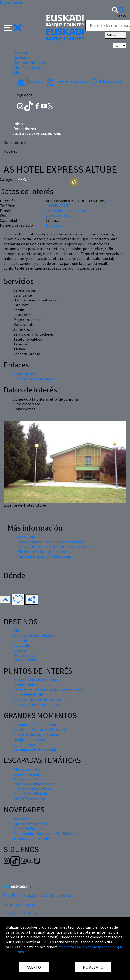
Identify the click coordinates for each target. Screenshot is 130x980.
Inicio (18, 124)
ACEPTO (34, 967)
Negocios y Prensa (23, 913)
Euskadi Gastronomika (32, 789)
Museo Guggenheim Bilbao (36, 680)
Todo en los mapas (66, 81)
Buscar (115, 35)
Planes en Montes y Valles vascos (45, 552)
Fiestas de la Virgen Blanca (36, 735)
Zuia (109, 201)
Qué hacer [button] (22, 58)
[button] (13, 27)
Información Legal (19, 904)
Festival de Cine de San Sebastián (41, 730)
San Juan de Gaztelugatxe (35, 635)
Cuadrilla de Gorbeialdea (34, 379)
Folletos (31, 81)
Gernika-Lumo (25, 660)
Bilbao (19, 631)
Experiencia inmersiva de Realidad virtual (47, 834)
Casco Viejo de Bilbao (31, 695)
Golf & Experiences (29, 799)
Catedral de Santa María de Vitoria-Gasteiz (49, 690)
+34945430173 (58, 206)
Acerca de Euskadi (28, 829)
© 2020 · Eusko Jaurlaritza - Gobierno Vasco (40, 895)
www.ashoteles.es (61, 215)
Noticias (20, 819)
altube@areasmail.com (65, 211)
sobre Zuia (26, 537)
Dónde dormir (25, 129)
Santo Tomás (25, 744)
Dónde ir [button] (20, 53)
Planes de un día (27, 769)
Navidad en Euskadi (29, 739)
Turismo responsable (31, 838)
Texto (121, 15)
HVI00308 (54, 225)
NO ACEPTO (93, 967)
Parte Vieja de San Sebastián (37, 704)
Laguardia (22, 645)
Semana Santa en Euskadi (35, 749)
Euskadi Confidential (31, 794)
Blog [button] (18, 72)
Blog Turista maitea (30, 824)
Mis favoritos (105, 81)
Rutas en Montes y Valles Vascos (44, 557)
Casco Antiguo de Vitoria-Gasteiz (41, 700)
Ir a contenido (12, 2)
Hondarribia (24, 655)
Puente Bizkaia (26, 685)
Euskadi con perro (28, 774)
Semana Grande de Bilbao (35, 725)
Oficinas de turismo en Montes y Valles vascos (55, 547)
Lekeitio (20, 640)
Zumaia (20, 650)
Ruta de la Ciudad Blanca (34, 784)
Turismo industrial (29, 779)
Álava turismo (25, 374)
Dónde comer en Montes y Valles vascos (50, 542)
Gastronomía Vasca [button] (30, 63)
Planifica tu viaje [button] (27, 67)
